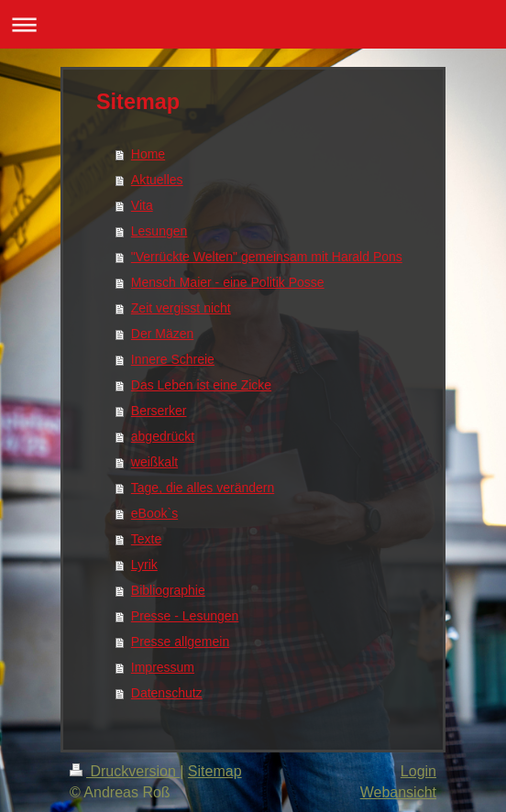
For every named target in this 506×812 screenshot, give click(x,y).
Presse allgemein (180, 642)
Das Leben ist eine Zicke (201, 385)
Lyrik (144, 565)
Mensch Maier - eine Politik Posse (228, 282)
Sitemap (215, 771)
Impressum (163, 667)
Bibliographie (168, 590)
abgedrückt (163, 436)
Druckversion (125, 771)
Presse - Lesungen (185, 616)
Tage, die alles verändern (203, 488)
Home (148, 154)
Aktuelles (157, 180)
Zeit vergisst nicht (181, 308)
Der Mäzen (162, 334)
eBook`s (154, 513)
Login (418, 771)
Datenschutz (167, 693)
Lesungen (159, 231)
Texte (146, 539)
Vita (142, 205)
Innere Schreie (173, 359)
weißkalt (154, 462)
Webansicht (398, 792)
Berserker (159, 411)
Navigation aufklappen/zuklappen (253, 24)
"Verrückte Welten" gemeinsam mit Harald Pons (267, 257)
